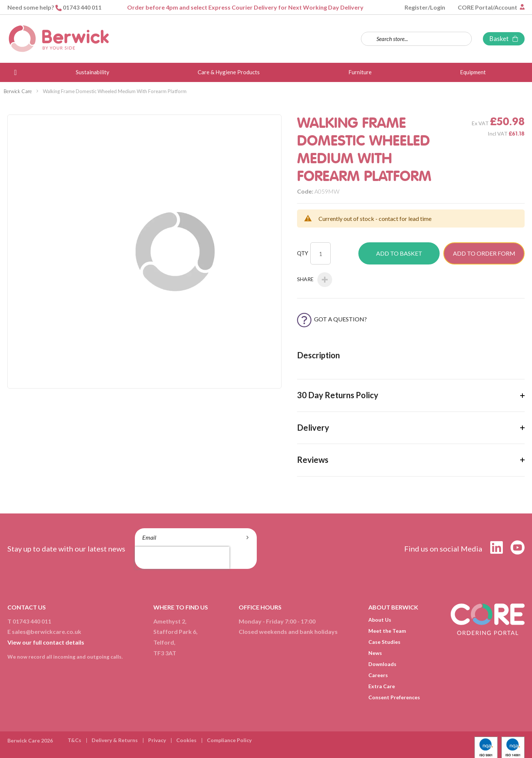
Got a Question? (332, 319)
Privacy (157, 740)
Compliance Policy (229, 740)
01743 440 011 (82, 7)
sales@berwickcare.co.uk (47, 631)
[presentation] (182, 558)
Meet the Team (387, 631)
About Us (380, 620)
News (375, 653)
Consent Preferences (394, 697)
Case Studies (384, 642)
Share (315, 280)
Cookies (186, 740)
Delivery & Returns (115, 740)
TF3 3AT (165, 653)
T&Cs (74, 740)
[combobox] (416, 39)
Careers (378, 675)
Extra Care (382, 686)
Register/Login (425, 7)
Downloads (382, 664)
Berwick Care (18, 91)
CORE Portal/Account (488, 7)
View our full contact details (46, 642)
